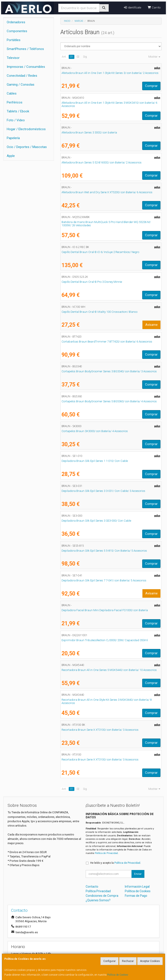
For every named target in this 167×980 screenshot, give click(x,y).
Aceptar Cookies (150, 961)
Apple (11, 156)
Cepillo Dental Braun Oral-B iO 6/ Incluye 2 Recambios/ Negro (100, 252)
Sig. (85, 57)
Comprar (151, 86)
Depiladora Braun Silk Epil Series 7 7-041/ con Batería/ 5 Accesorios (104, 580)
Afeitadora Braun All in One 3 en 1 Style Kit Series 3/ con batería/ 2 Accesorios (110, 73)
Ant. (64, 57)
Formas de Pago (136, 896)
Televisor (13, 58)
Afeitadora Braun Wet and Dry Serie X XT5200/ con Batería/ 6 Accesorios (107, 192)
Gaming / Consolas (21, 85)
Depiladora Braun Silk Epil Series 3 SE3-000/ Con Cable (96, 521)
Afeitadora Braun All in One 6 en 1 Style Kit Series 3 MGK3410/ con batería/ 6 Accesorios (109, 104)
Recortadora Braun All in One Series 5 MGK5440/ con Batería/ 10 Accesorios (109, 670)
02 (78, 57)
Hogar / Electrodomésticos (26, 129)
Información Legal (137, 887)
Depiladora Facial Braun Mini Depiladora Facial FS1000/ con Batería (105, 610)
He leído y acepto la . (116, 863)
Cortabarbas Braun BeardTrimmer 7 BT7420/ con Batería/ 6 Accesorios (107, 342)
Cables (12, 93)
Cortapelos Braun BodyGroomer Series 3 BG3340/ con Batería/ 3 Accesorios (109, 371)
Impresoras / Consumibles (26, 67)
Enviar (138, 874)
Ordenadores (16, 22)
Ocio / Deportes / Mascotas (27, 147)
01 (72, 57)
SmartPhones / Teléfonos (25, 49)
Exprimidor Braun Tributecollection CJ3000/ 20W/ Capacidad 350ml (105, 640)
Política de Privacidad (106, 853)
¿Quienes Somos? (98, 900)
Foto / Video (16, 120)
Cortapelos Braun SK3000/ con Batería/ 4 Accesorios (95, 431)
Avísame (151, 325)
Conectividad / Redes (22, 76)
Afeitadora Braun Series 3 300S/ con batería (89, 132)
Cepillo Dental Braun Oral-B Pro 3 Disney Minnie (92, 282)
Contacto (92, 887)
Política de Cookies (118, 975)
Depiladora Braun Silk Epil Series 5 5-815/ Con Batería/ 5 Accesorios (104, 551)
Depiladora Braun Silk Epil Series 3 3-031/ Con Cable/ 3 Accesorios (103, 491)
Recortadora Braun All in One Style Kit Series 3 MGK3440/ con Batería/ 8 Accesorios (107, 701)
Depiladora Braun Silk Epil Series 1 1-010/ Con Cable (95, 461)
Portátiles (14, 40)
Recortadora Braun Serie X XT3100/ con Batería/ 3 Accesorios (100, 730)
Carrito (154, 7)
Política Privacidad (98, 891)
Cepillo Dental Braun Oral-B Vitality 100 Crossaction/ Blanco (99, 312)
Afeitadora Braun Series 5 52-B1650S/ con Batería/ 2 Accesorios (102, 162)
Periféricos (15, 102)
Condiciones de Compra (102, 896)
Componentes (17, 31)
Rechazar (128, 961)
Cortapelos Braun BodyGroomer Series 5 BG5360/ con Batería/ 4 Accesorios (109, 401)
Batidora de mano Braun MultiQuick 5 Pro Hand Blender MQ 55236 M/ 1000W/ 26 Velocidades (106, 224)
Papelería (13, 138)
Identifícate (132, 7)
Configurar (109, 961)
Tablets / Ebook (18, 111)
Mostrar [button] (154, 57)
